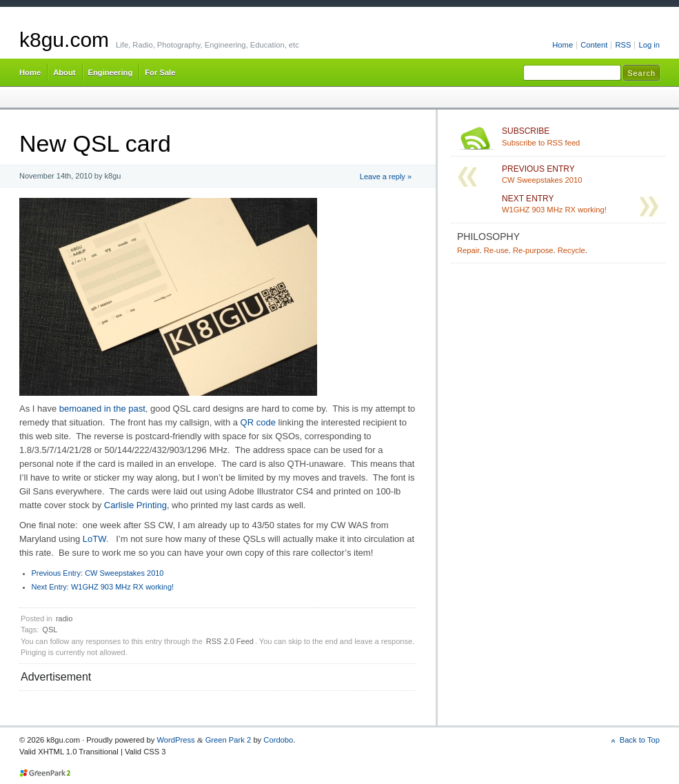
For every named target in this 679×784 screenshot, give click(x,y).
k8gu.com (64, 40)
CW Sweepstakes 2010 (98, 573)
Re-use (496, 250)
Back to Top (640, 740)
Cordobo (278, 740)
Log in (649, 45)
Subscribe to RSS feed (581, 137)
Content (594, 45)
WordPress (175, 740)
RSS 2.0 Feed (230, 641)
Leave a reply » (386, 177)
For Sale (160, 72)
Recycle (571, 250)
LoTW (94, 539)
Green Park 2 (229, 740)
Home (563, 45)
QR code (258, 422)
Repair (468, 250)
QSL (50, 630)
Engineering (111, 72)
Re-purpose (533, 250)
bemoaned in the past (102, 409)
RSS (623, 45)
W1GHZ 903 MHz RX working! (103, 587)
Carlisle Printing (135, 505)
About (64, 72)
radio (64, 619)
